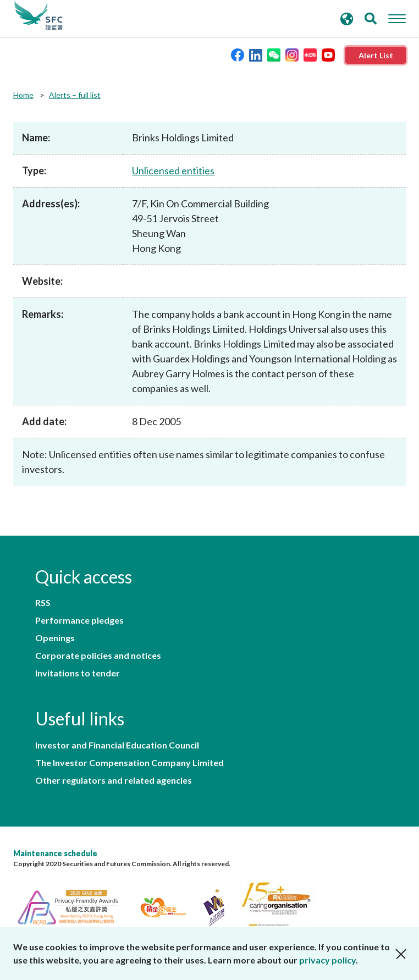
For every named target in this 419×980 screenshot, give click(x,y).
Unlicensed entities (173, 170)
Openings (55, 638)
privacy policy (327, 960)
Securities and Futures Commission (38, 16)
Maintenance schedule (55, 853)
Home (23, 95)
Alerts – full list (75, 95)
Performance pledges (79, 620)
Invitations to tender (78, 673)
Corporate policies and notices (98, 656)
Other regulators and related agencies (114, 780)
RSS (43, 603)
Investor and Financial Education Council (117, 745)
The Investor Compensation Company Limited (129, 763)
